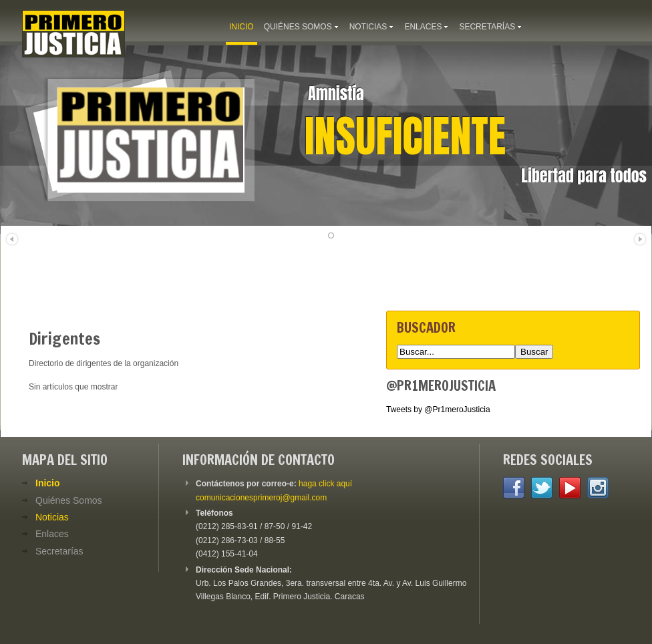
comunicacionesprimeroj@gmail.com (261, 498)
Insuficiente (405, 136)
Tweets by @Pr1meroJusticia (438, 410)
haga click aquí (325, 484)
